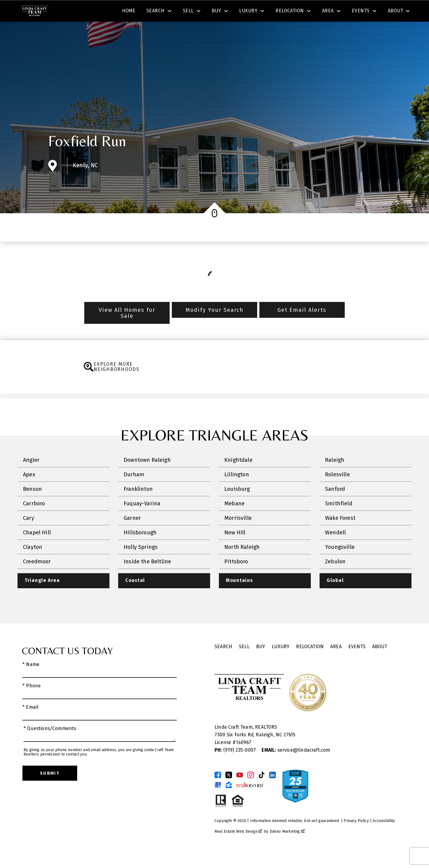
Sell (244, 663)
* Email (31, 723)
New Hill (235, 548)
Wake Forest (340, 534)
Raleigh (335, 475)
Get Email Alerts (302, 325)
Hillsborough (140, 548)
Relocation (310, 663)
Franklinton (138, 504)
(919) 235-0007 (236, 766)
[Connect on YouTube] (240, 791)
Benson (32, 504)
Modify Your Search (215, 325)
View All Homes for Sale (127, 328)
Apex (29, 490)
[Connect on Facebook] (218, 791)
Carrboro (34, 519)
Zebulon (335, 577)
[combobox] (129, 12)
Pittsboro (236, 577)
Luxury (281, 663)
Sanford (335, 504)
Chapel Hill (37, 548)
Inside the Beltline (147, 577)
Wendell (335, 548)
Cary (29, 534)
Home (129, 31)
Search (220, 12)
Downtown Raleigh (147, 475)
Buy (261, 663)
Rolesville (337, 490)
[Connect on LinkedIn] (273, 791)
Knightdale (238, 475)
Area (336, 663)
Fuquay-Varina (142, 519)
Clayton (33, 563)
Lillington (237, 490)
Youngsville (340, 563)
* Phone (32, 702)
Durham (134, 490)
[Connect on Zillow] (229, 801)
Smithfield (339, 519)
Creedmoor (37, 577)
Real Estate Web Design (238, 847)
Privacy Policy (356, 837)
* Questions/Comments (50, 744)
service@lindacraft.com (296, 766)
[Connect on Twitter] (229, 791)
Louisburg (237, 504)
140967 (244, 758)
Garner (132, 534)
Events (357, 663)
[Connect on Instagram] (251, 791)
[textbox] (132, 12)
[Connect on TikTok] (262, 791)
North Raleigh (242, 563)
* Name (31, 680)
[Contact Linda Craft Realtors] (319, 12)
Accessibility (384, 837)
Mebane (234, 519)
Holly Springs (141, 563)
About (380, 663)
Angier (31, 475)
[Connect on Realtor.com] (250, 801)
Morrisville (238, 534)
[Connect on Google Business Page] (218, 801)
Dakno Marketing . (288, 847)
